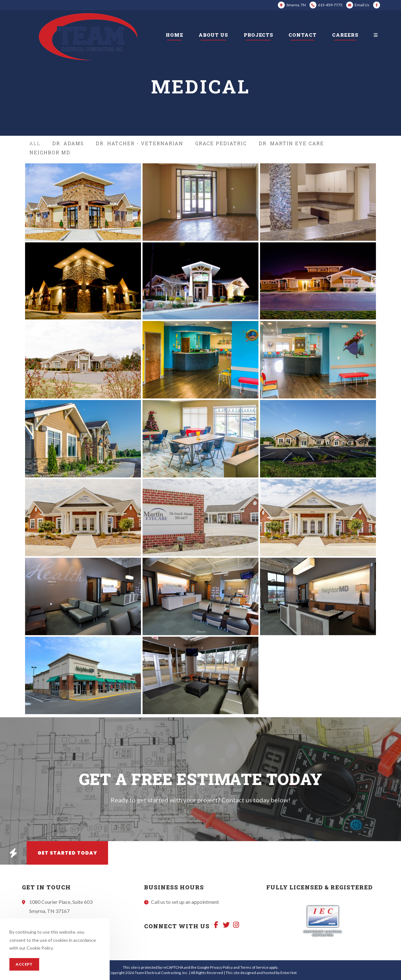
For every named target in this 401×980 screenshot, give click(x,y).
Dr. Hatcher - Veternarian (140, 143)
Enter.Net (289, 973)
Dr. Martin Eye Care (291, 143)
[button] (13, 853)
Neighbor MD (50, 152)
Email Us (362, 5)
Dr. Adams (68, 143)
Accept (24, 964)
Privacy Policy (221, 967)
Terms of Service (254, 967)
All (35, 143)
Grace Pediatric (221, 143)
